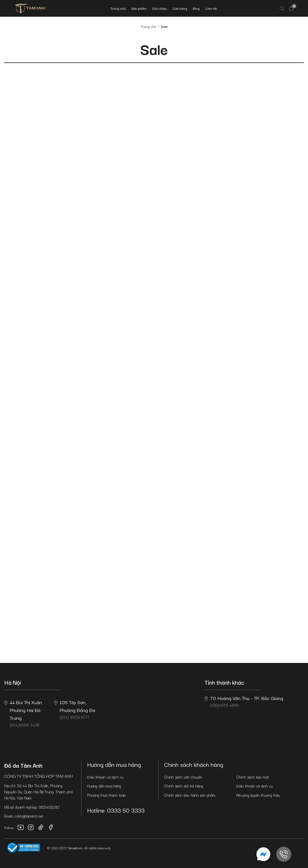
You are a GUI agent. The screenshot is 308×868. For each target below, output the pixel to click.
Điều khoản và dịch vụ (105, 777)
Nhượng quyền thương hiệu (258, 795)
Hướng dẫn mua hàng (104, 786)
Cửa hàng (180, 8)
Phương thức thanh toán (106, 795)
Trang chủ (118, 8)
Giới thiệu (159, 8)
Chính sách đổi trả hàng (184, 786)
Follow (9, 827)
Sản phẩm (139, 8)
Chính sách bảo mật (252, 777)
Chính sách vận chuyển (183, 777)
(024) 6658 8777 (75, 709)
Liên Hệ (211, 8)
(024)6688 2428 (23, 713)
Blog (196, 8)
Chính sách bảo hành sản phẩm (190, 795)
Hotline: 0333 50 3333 (116, 810)
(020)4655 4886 (244, 701)
